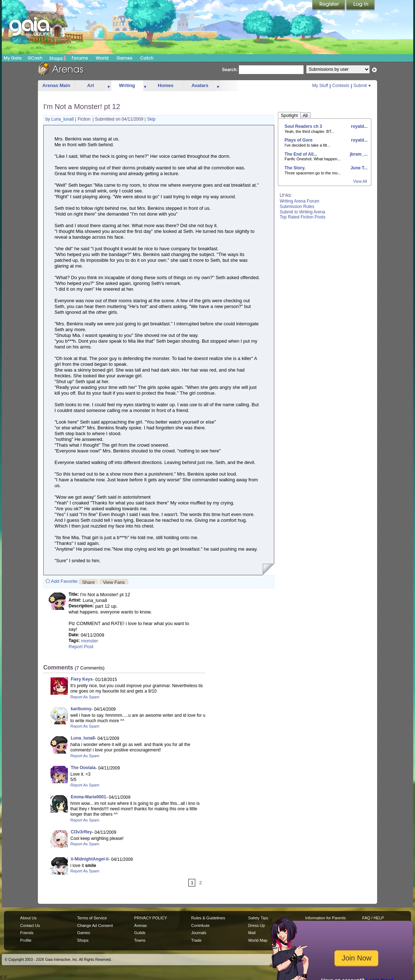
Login (361, 5)
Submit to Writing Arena (302, 212)
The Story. (295, 168)
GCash (35, 58)
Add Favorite (64, 581)
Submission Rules (297, 207)
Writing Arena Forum (300, 201)
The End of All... (301, 154)
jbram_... (358, 154)
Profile (26, 940)
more (109, 86)
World (102, 58)
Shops (58, 58)
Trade (196, 940)
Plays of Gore (299, 140)
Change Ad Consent (95, 925)
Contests (341, 86)
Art (91, 85)
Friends (27, 933)
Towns (140, 940)
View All (360, 181)
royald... (359, 126)
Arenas (141, 925)
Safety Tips (258, 918)
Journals (199, 933)
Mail (252, 933)
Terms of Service (92, 918)
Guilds (140, 933)
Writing (127, 85)
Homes (165, 85)
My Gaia (12, 58)
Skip (151, 119)
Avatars (200, 85)
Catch (147, 58)
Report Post (81, 647)
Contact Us (30, 925)
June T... (359, 168)
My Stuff (320, 86)
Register (329, 5)
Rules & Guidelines (208, 918)
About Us (28, 918)
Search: (230, 70)
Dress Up (257, 925)
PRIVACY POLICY (151, 918)
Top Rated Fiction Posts (303, 217)
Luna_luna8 (63, 119)
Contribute (200, 925)
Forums (80, 58)
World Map (258, 940)
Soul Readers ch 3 (303, 126)
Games (125, 58)
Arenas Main (56, 85)
